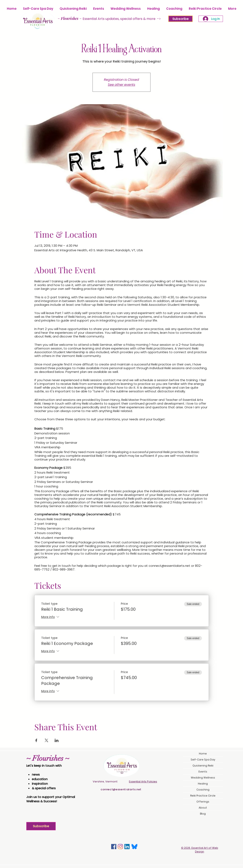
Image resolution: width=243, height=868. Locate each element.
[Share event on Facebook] (36, 740)
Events (203, 772)
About (203, 808)
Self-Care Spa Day (203, 760)
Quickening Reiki (203, 766)
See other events (121, 85)
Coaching (203, 790)
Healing (203, 784)
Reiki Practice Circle (203, 796)
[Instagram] (120, 847)
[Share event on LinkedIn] (57, 740)
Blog (203, 814)
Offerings (203, 802)
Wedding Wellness (203, 778)
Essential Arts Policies (143, 782)
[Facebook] (114, 847)
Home (203, 754)
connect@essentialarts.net (121, 789)
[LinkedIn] (127, 847)
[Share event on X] (46, 740)
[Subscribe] (180, 19)
